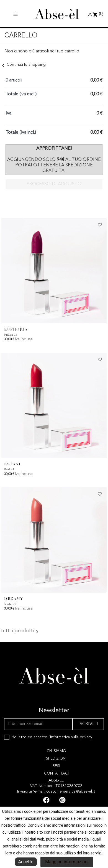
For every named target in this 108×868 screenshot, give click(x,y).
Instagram (62, 800)
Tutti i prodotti (20, 632)
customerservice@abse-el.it (71, 791)
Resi (56, 766)
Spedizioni (56, 758)
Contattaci (56, 773)
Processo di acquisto (54, 184)
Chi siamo (56, 751)
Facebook (46, 800)
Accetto (26, 862)
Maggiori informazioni (67, 862)
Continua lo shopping (23, 65)
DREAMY (14, 599)
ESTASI (12, 464)
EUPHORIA (16, 329)
